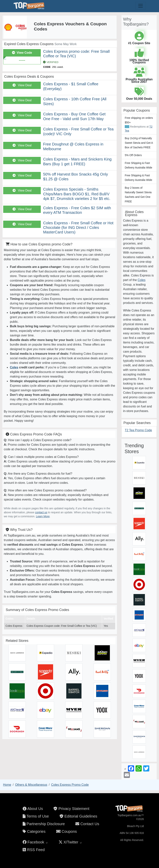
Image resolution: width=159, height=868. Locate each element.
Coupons (67, 831)
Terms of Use (36, 816)
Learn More (43, 516)
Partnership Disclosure (44, 824)
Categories (34, 831)
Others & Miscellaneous (31, 785)
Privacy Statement (71, 809)
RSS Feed (34, 850)
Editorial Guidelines (78, 816)
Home (7, 785)
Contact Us (87, 824)
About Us (33, 809)
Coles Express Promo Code (70, 785)
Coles (14, 367)
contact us (41, 512)
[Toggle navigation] (141, 6)
